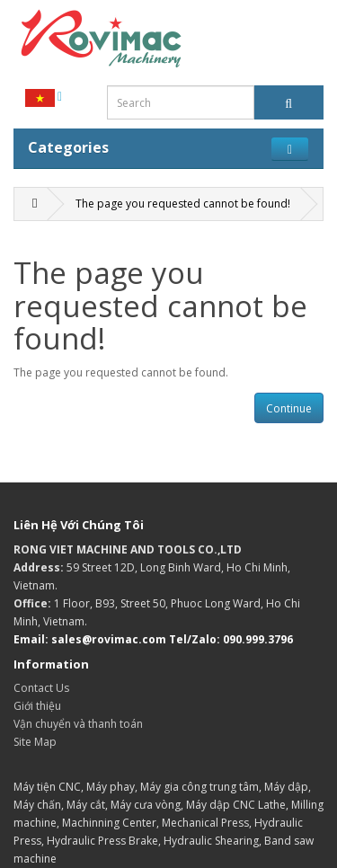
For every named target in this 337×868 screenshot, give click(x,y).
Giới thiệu (37, 706)
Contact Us (41, 688)
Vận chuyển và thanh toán (78, 724)
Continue (289, 408)
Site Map (35, 742)
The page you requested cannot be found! (183, 204)
